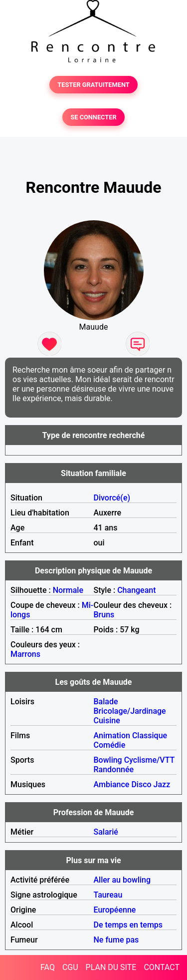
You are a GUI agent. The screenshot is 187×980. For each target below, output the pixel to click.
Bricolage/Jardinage (130, 711)
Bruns (104, 615)
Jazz (162, 784)
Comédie (110, 745)
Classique (150, 735)
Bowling (108, 760)
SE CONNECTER (93, 117)
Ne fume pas (116, 940)
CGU (70, 967)
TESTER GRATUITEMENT (93, 85)
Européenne (115, 910)
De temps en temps (128, 925)
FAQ (48, 967)
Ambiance (112, 784)
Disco (141, 784)
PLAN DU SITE (111, 967)
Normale (68, 590)
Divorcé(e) (112, 498)
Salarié (106, 832)
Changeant (136, 590)
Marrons (25, 654)
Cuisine (107, 721)
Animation (112, 735)
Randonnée (114, 769)
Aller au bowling (122, 880)
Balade (106, 702)
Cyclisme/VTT (149, 760)
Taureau (108, 895)
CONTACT (162, 967)
